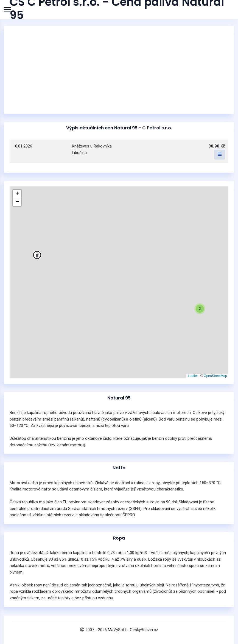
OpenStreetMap (215, 376)
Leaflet (193, 376)
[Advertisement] (119, 70)
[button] (37, 255)
